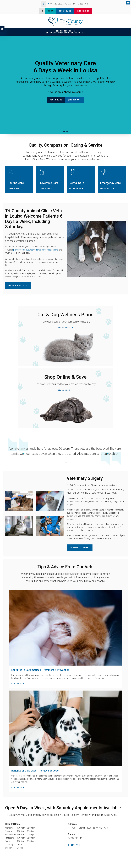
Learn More (13, 194)
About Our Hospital (18, 291)
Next (128, 459)
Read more (13, 663)
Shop (51, 11)
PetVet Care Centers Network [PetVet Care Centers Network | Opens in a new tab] (119, 865)
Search (6, 865)
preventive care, (21, 255)
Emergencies (83, 11)
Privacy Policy (7, 863)
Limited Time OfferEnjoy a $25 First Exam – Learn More (64, 32)
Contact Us (74, 722)
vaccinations (52, 255)
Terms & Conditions (31, 863)
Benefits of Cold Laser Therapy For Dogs (93, 639)
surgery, (32, 255)
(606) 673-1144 (85, 4)
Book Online (65, 11)
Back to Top (14, 865)
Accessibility (18, 863)
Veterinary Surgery (80, 553)
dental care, (41, 255)
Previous (3, 459)
